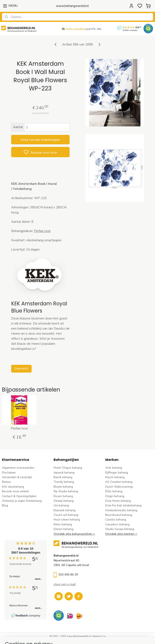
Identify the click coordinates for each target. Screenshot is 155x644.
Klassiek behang (65, 510)
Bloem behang (63, 487)
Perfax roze (42, 231)
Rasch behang (115, 477)
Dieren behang (63, 529)
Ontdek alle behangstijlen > (74, 534)
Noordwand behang (119, 515)
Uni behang (61, 505)
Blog (5, 505)
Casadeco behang (117, 524)
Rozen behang (63, 496)
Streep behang (64, 501)
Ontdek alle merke (119, 534)
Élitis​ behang (114, 491)
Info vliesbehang (13, 487)
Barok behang (63, 477)
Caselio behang (116, 520)
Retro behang (63, 524)
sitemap (96, 636)
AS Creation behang (119, 482)
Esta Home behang (118, 501)
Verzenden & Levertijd (17, 477)
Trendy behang (64, 482)
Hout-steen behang (67, 520)
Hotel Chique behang (68, 468)
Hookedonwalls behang (121, 510)
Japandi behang (64, 473)
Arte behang (114, 468)
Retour (6, 482)
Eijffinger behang (117, 473)
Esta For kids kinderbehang (123, 505)
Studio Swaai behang (120, 529)
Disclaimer (9, 473)
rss (104, 636)
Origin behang (115, 496)
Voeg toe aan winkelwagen (40, 140)
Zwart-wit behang (66, 515)
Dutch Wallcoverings (119, 487)
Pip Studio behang (66, 491)
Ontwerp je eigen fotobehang (22, 501)
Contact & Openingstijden (19, 496)
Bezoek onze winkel (15, 491)
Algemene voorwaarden (18, 468)
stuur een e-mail (65, 584)
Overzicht (21, 369)
